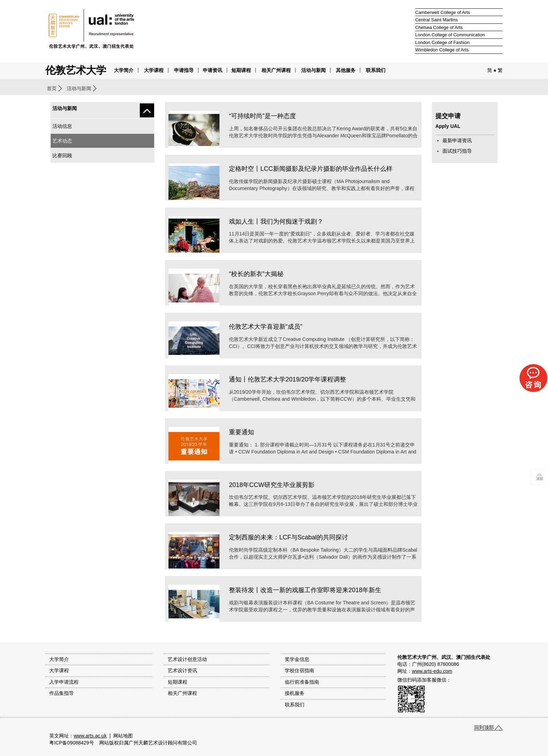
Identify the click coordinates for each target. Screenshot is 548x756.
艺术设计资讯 (182, 670)
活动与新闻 (79, 88)
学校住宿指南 (300, 670)
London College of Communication (450, 35)
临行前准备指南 (302, 682)
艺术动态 (62, 141)
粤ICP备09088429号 (72, 743)
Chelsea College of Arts (439, 27)
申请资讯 (212, 70)
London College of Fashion (442, 42)
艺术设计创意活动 (187, 659)
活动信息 (62, 126)
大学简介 (124, 70)
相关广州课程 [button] (276, 70)
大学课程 (154, 70)
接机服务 (295, 693)
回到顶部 (484, 727)
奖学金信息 (297, 659)
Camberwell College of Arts (443, 12)
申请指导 (184, 70)
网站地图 (123, 736)
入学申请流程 (64, 682)
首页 (52, 88)
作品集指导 (62, 693)
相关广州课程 (182, 693)
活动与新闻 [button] (313, 70)
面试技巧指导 (457, 151)
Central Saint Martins (436, 20)
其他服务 (346, 70)
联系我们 (376, 70)
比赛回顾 (62, 155)
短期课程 (241, 70)
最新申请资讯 (457, 140)
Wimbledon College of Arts (442, 50)
